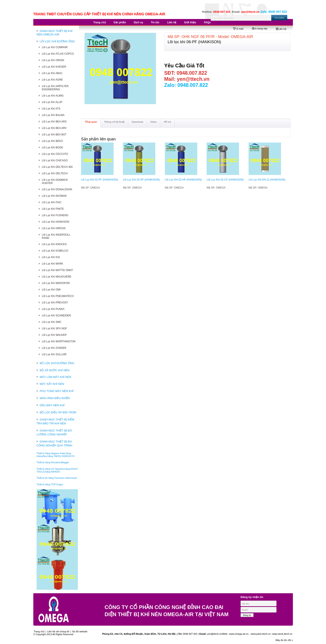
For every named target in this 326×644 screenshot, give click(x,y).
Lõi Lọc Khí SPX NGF (55, 328)
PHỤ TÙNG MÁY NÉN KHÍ (57, 391)
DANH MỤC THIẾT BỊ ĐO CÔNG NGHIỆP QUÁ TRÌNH (54, 443)
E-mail (238, 29)
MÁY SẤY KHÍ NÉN (52, 384)
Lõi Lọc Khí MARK (53, 264)
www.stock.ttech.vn (282, 634)
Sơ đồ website (80, 631)
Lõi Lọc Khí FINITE (53, 209)
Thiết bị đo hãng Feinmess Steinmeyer (57, 478)
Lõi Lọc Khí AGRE (52, 80)
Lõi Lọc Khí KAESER (54, 67)
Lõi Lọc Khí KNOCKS (54, 244)
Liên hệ (281, 29)
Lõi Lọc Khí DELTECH (55, 173)
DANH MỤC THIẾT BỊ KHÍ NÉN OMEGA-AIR (55, 33)
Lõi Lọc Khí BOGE (53, 148)
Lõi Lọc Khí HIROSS (54, 228)
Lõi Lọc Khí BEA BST (54, 135)
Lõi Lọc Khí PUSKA (53, 309)
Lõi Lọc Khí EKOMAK (54, 196)
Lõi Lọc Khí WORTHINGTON (59, 341)
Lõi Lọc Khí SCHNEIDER (56, 316)
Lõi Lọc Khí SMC (52, 322)
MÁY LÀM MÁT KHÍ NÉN (55, 377)
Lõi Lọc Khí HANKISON (56, 222)
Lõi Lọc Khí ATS (51, 109)
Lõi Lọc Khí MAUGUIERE (57, 277)
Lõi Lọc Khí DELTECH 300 (57, 167)
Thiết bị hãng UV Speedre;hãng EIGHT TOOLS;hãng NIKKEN (57, 470)
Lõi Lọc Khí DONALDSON (57, 189)
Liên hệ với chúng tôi (58, 631)
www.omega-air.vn (238, 634)
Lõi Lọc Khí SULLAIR (54, 354)
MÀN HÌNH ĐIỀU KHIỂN (55, 398)
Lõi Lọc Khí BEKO (52, 141)
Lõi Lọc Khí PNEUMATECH (58, 296)
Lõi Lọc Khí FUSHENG (55, 215)
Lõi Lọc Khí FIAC (52, 202)
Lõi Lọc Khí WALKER (54, 335)
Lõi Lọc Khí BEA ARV (54, 128)
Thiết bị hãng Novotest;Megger (53, 462)
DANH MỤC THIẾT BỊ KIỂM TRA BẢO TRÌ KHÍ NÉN (55, 421)
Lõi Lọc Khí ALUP (52, 102)
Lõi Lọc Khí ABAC (52, 73)
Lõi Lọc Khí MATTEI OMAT (58, 270)
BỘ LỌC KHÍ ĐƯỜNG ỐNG (57, 363)
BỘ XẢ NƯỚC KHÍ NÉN (55, 370)
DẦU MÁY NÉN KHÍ (52, 405)
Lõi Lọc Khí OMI (51, 290)
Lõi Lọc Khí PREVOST (55, 303)
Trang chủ (39, 631)
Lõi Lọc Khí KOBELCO (55, 251)
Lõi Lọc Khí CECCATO (55, 154)
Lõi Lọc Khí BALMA (53, 115)
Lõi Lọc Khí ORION (53, 60)
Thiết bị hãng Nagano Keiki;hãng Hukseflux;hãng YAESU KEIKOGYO (56, 455)
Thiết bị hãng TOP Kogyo (50, 484)
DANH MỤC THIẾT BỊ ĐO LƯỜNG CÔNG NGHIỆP (54, 432)
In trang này (260, 29)
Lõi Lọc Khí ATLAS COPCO (58, 54)
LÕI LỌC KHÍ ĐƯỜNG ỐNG (57, 41)
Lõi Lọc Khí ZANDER (54, 348)
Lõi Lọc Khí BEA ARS (54, 122)
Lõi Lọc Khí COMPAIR (55, 47)
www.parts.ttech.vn (261, 634)
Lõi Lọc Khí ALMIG (53, 96)
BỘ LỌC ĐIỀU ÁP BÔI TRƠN (58, 412)
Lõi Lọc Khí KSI (51, 257)
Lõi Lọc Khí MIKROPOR (56, 283)
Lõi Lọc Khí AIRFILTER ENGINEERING (55, 88)
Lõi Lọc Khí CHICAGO (55, 160)
